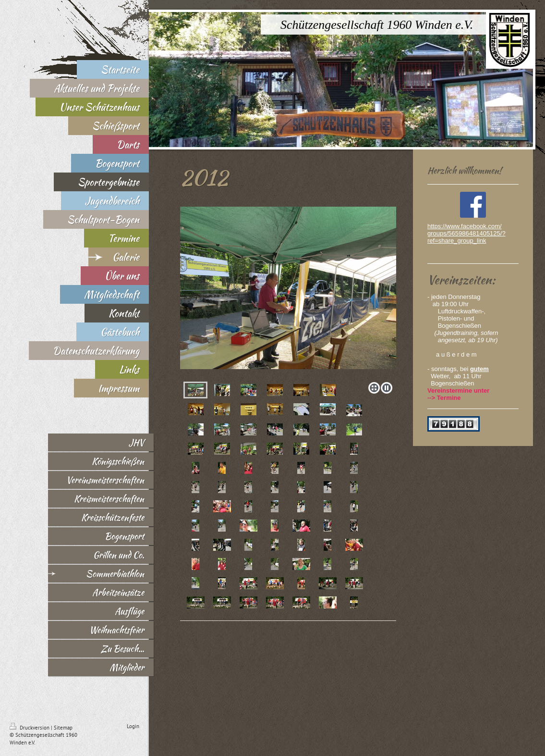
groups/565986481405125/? (466, 233)
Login (133, 726)
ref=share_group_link (457, 241)
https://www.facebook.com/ (465, 226)
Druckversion (30, 728)
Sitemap (63, 728)
